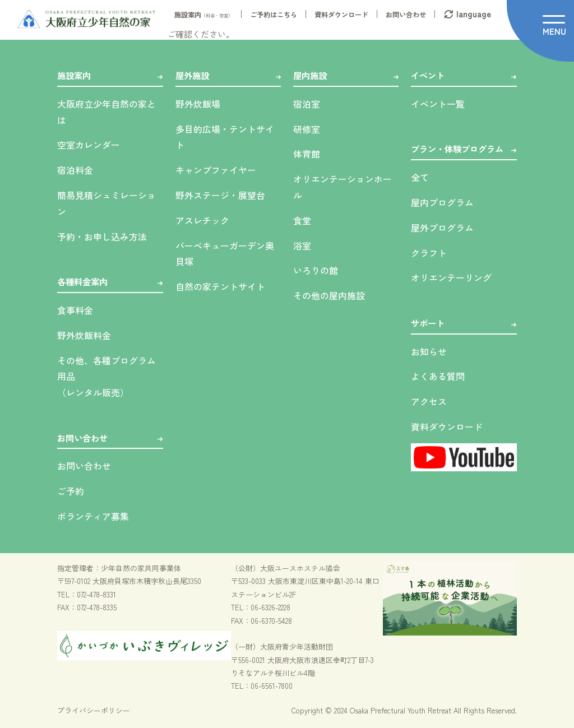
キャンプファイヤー (216, 170)
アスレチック (202, 220)
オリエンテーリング (451, 277)
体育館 (307, 154)
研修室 (307, 129)
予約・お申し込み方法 (102, 237)
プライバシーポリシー (94, 710)
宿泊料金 (75, 170)
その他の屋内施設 (329, 295)
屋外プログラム (442, 228)
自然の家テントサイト (220, 286)
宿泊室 (307, 104)
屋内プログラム (442, 202)
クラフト (429, 253)
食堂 (302, 220)
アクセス (429, 401)
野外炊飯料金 (84, 335)
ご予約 (71, 491)
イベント (428, 75)
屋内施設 (310, 75)
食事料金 (75, 310)
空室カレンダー (89, 145)
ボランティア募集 (93, 516)
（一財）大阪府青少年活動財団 (282, 646)
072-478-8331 (96, 594)
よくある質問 (438, 376)
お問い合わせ (406, 15)
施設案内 (203, 15)
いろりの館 (316, 270)
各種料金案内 (82, 281)
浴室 (302, 245)
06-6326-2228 (270, 607)
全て (420, 177)
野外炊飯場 (198, 104)
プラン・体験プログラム (457, 149)
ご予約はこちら (274, 15)
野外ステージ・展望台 (220, 195)
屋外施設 (192, 75)
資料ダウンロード (341, 15)
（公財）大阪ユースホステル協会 (286, 568)
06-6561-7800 (272, 686)
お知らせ (429, 351)
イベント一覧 (438, 104)
